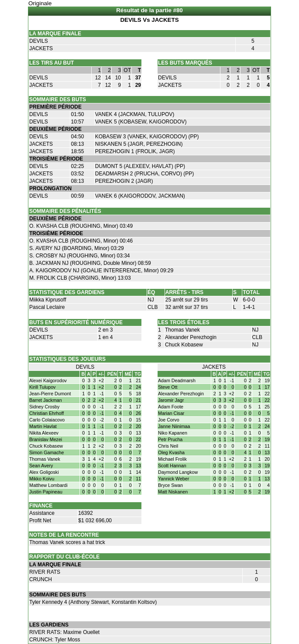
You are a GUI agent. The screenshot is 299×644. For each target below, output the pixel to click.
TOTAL (251, 292)
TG (138, 374)
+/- (101, 374)
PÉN (112, 374)
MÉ (128, 374)
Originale (40, 3)
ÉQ (151, 292)
